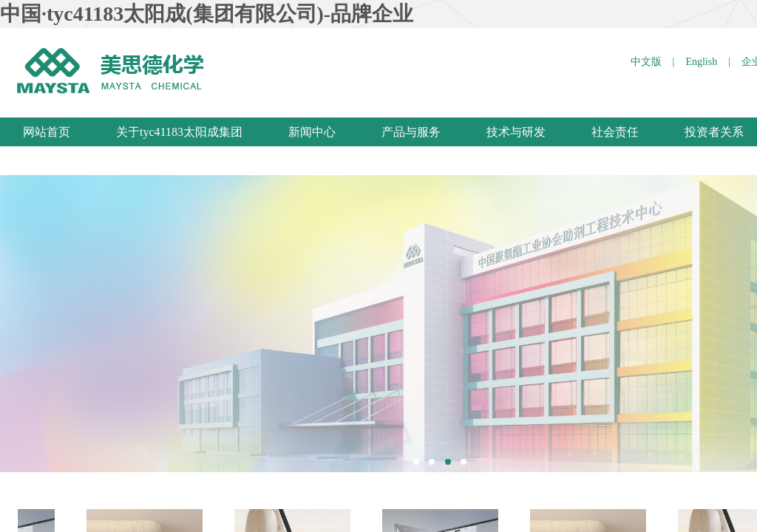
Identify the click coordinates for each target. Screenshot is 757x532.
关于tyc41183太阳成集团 (179, 132)
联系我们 (47, 161)
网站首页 (47, 132)
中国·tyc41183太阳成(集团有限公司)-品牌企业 (207, 14)
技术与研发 (516, 132)
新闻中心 (312, 132)
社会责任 (615, 132)
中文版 (646, 62)
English (701, 62)
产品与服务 (411, 132)
